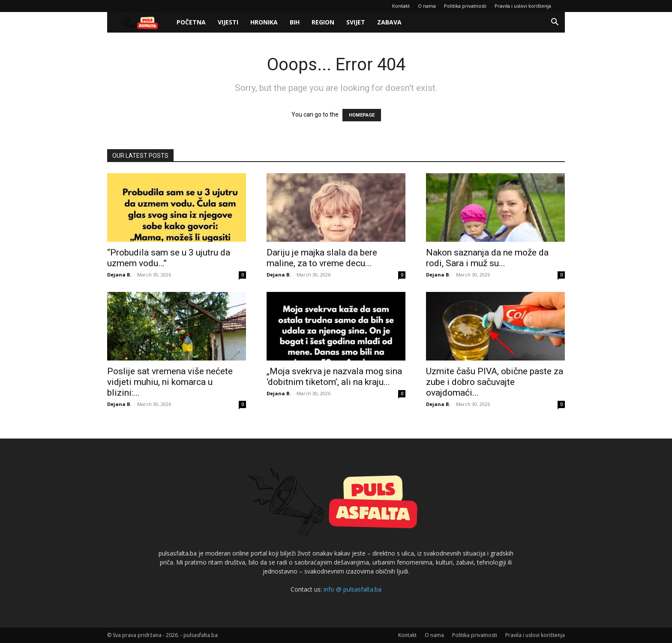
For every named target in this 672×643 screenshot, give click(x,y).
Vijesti (228, 22)
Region (323, 22)
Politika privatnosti (465, 6)
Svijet (356, 22)
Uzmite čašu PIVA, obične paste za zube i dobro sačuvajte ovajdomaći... (495, 382)
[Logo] (139, 23)
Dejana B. (119, 275)
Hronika (264, 22)
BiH (295, 22)
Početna (191, 22)
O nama (427, 6)
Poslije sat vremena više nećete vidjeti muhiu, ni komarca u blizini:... (170, 382)
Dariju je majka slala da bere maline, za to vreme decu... (322, 258)
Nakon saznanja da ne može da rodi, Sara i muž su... (487, 258)
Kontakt (401, 6)
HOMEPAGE (362, 115)
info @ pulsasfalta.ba (352, 589)
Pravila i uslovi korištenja (523, 6)
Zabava (389, 22)
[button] (555, 23)
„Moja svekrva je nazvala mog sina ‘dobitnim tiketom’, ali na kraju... (334, 377)
